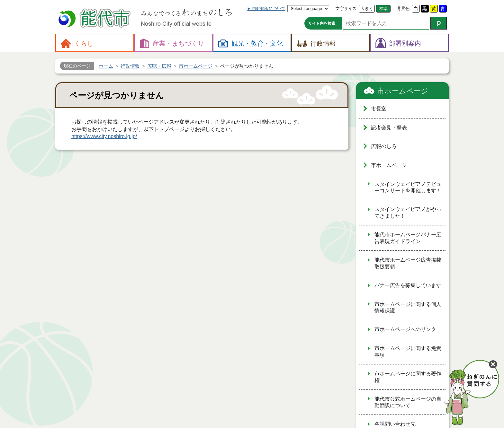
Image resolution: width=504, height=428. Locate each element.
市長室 (379, 109)
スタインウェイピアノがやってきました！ (408, 213)
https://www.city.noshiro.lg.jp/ (104, 136)
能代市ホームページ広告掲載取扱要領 (408, 263)
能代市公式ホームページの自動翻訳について (408, 402)
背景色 (403, 9)
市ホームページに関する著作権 (408, 377)
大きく (367, 9)
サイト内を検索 (322, 23)
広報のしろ (384, 146)
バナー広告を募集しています (408, 285)
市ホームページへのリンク (405, 329)
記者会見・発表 (389, 128)
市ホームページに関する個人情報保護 (408, 308)
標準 (383, 9)
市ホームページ (403, 91)
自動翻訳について (269, 9)
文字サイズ (346, 9)
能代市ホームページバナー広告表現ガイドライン (408, 238)
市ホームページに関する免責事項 (408, 352)
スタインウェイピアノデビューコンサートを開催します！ (408, 188)
